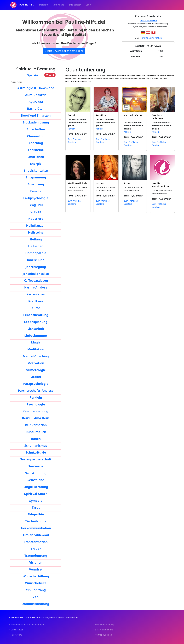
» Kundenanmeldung (104, 624)
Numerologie (36, 369)
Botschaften (36, 129)
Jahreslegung (36, 266)
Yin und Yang (36, 589)
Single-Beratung (36, 486)
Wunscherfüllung (36, 576)
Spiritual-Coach (36, 493)
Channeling (36, 136)
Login (89, 5)
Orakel (36, 376)
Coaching (36, 142)
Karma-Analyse (36, 287)
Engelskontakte (36, 170)
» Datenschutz (16, 629)
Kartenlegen (36, 294)
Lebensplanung (36, 321)
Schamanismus (36, 445)
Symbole (36, 500)
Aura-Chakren (36, 94)
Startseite (44, 5)
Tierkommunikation (36, 527)
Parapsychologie (36, 383)
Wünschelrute (36, 582)
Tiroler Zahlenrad (36, 534)
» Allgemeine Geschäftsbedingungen (27, 624)
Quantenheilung (36, 411)
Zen (36, 596)
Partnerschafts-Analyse (36, 390)
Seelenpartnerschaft (36, 459)
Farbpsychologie (36, 197)
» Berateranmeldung (103, 629)
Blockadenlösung (36, 122)
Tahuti (128, 183)
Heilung (36, 239)
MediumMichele (77, 183)
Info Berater (75, 5)
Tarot (36, 507)
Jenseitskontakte (36, 273)
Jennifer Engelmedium (160, 184)
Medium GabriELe (157, 116)
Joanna (100, 183)
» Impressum (15, 634)
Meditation (36, 349)
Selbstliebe (36, 479)
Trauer (36, 548)
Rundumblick (36, 431)
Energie (36, 163)
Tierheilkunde (36, 521)
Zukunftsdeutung (36, 603)
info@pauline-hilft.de (152, 38)
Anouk (72, 115)
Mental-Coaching (36, 356)
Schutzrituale (36, 452)
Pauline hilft (22, 5)
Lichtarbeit (36, 328)
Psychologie (36, 404)
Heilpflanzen (36, 225)
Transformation (36, 541)
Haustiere (36, 218)
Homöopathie (36, 252)
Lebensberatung (36, 314)
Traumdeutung (36, 555)
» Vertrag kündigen (103, 634)
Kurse (36, 307)
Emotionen (36, 156)
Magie (36, 342)
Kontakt (71, 128)
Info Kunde (59, 5)
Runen (36, 438)
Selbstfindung (36, 473)
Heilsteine (36, 232)
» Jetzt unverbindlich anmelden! (64, 51)
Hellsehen (36, 245)
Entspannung (36, 177)
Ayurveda (36, 101)
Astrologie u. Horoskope (36, 87)
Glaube (36, 211)
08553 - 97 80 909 (148, 20)
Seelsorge (36, 466)
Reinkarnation (36, 424)
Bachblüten (36, 108)
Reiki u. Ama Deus (36, 417)
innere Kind (36, 259)
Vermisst (36, 569)
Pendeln (36, 397)
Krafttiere (36, 301)
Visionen (36, 562)
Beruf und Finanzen (36, 115)
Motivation (36, 362)
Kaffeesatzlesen (36, 280)
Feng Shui (36, 204)
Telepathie (36, 514)
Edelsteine (36, 149)
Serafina (101, 115)
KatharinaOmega (134, 116)
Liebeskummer (36, 335)
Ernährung (36, 184)
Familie (36, 191)
